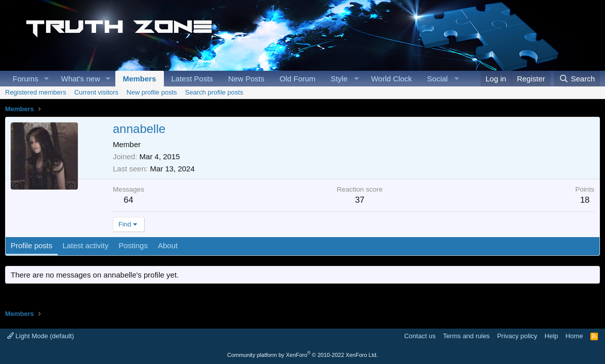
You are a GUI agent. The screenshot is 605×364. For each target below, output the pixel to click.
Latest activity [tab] (86, 245)
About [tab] (168, 245)
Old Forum (298, 79)
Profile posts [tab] (32, 245)
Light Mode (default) (40, 336)
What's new (81, 79)
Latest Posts (192, 79)
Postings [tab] (133, 245)
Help (552, 336)
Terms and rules (466, 336)
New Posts (246, 79)
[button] (47, 79)
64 (129, 200)
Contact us (420, 336)
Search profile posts (214, 92)
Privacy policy (517, 336)
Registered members (36, 92)
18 (585, 200)
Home (574, 336)
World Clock (392, 79)
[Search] (577, 79)
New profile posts (152, 92)
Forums (26, 79)
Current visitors (96, 92)
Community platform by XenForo (303, 355)
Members (140, 79)
